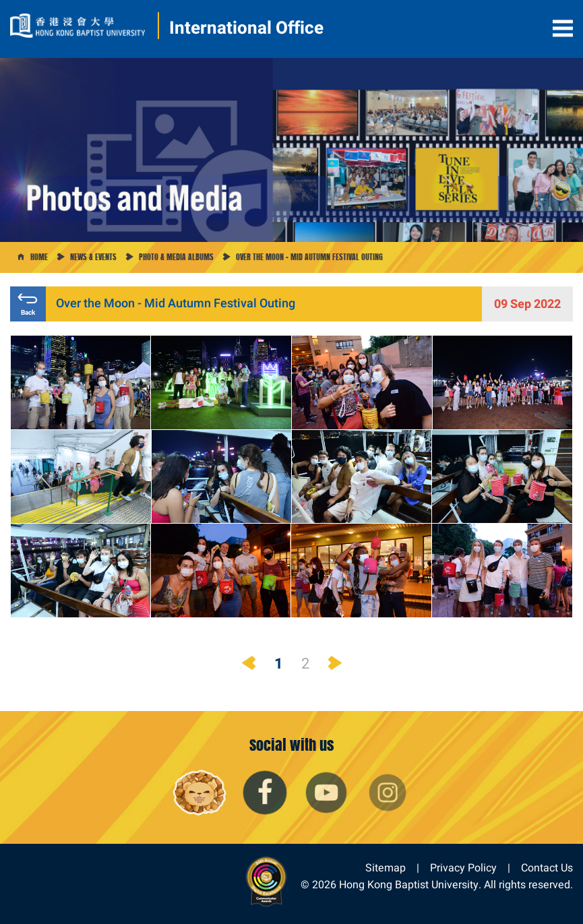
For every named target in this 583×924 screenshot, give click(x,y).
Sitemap (386, 868)
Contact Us (547, 868)
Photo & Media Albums (176, 257)
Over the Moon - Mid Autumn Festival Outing (309, 257)
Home (39, 257)
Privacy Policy (463, 868)
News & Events (93, 257)
